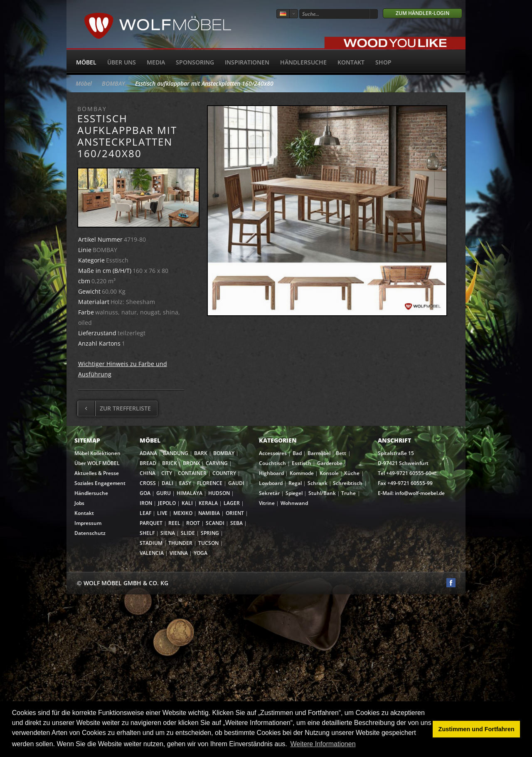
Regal (295, 483)
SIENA (168, 533)
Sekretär (269, 493)
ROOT (193, 523)
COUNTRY (224, 473)
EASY (185, 483)
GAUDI (236, 483)
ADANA (148, 453)
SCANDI (215, 523)
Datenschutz (90, 533)
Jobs (79, 503)
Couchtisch (272, 463)
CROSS (148, 483)
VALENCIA (152, 553)
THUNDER (180, 543)
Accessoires (273, 453)
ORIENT (235, 513)
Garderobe (330, 463)
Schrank (318, 483)
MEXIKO (183, 513)
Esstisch (302, 463)
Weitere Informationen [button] (323, 744)
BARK (201, 453)
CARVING (217, 463)
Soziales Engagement (100, 483)
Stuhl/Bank (322, 493)
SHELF (147, 533)
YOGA (201, 553)
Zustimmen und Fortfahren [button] (477, 729)
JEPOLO (167, 503)
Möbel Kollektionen (97, 453)
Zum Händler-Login (422, 13)
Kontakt (351, 62)
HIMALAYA (190, 493)
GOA (145, 493)
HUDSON (219, 493)
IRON (146, 503)
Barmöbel (319, 453)
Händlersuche (303, 62)
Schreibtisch (348, 483)
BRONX (191, 463)
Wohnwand (294, 503)
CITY (167, 473)
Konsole (329, 473)
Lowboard (271, 483)
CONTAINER (192, 473)
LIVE (162, 513)
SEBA (236, 523)
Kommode (302, 473)
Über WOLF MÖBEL (97, 463)
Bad (297, 453)
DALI (167, 483)
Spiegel (294, 493)
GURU (164, 493)
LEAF (145, 513)
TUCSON (208, 543)
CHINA (148, 473)
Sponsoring (195, 62)
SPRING (210, 533)
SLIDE (188, 533)
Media (156, 62)
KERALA (208, 503)
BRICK (170, 463)
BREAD (148, 463)
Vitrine (267, 503)
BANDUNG (176, 453)
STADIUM (151, 543)
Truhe (349, 493)
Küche (352, 473)
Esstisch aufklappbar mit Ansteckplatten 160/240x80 (204, 83)
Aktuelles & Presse (97, 473)
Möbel (86, 62)
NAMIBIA (209, 513)
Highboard (271, 473)
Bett (341, 453)
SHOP (383, 62)
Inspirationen (247, 62)
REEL (174, 523)
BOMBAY (113, 83)
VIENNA (179, 553)
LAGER (232, 503)
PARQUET (151, 523)
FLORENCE (210, 483)
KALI (187, 503)
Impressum (88, 523)
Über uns (122, 62)
